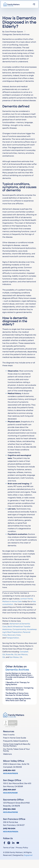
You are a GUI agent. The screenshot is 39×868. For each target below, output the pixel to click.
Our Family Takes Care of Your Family (16, 750)
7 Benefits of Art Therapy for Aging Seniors (18, 683)
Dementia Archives (21, 34)
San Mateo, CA (16, 657)
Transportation (12, 638)
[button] (34, 4)
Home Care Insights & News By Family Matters (17, 745)
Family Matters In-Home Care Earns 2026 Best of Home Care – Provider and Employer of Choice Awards (20, 676)
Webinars (7, 754)
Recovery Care (14, 635)
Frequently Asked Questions (16, 741)
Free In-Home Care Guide (15, 738)
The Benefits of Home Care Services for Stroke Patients (17, 694)
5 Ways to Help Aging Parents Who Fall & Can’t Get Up (18, 699)
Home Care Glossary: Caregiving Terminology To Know (19, 689)
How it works (9, 735)
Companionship (19, 629)
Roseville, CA (11, 654)
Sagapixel (28, 855)
